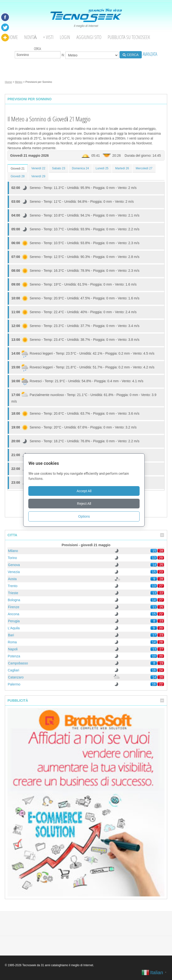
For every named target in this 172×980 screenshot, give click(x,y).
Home (13, 37)
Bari (11, 635)
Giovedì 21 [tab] (18, 169)
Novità (30, 37)
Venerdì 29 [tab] (38, 176)
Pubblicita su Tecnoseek (129, 37)
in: (90, 55)
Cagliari (13, 670)
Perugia (14, 621)
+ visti (48, 37)
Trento (13, 586)
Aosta (12, 579)
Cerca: (38, 52)
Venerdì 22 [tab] (38, 168)
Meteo (19, 82)
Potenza (14, 656)
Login (65, 37)
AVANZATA (150, 54)
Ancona (13, 614)
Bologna (14, 600)
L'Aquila (14, 628)
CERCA (131, 55)
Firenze (14, 607)
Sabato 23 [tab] (59, 168)
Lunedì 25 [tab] (102, 168)
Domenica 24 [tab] (80, 168)
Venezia (14, 572)
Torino (12, 558)
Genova (14, 565)
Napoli (13, 649)
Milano (13, 551)
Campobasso (18, 663)
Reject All (86, 504)
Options (86, 516)
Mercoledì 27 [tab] (144, 168)
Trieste (13, 593)
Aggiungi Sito (89, 37)
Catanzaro (16, 677)
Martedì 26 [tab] (122, 168)
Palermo (14, 684)
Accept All (86, 491)
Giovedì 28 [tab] (18, 176)
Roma (12, 642)
